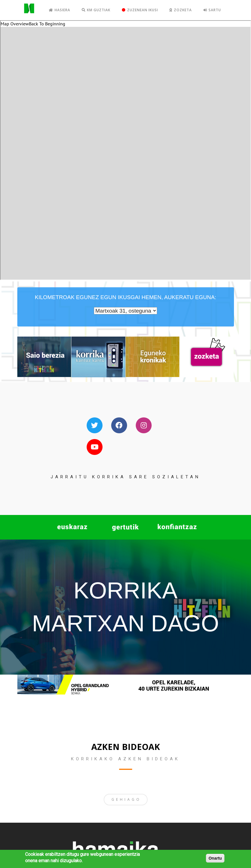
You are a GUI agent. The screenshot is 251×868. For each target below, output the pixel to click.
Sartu (212, 10)
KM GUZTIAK (96, 10)
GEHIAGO (126, 799)
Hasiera (60, 10)
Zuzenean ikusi (140, 10)
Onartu (215, 858)
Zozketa (181, 10)
